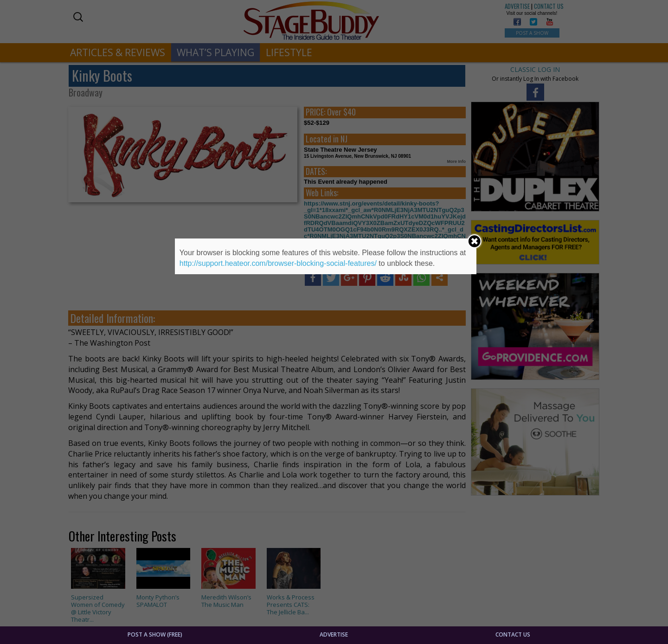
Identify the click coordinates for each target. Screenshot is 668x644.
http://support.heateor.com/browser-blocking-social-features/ (278, 263)
